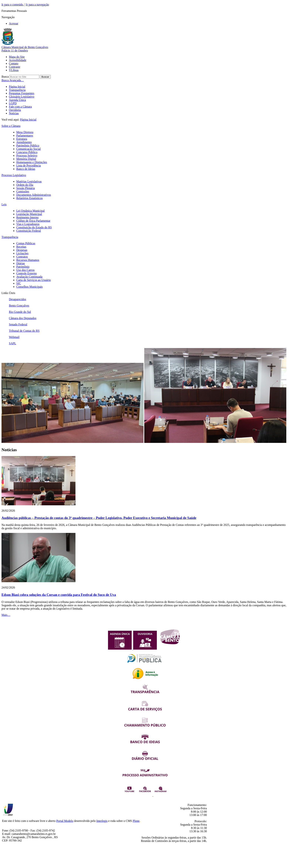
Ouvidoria (15, 110)
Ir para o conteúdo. (13, 5)
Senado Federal (18, 324)
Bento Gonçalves (19, 306)
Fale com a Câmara (20, 107)
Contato (14, 63)
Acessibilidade (18, 60)
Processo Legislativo (14, 175)
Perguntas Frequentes (22, 93)
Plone (136, 821)
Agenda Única (17, 100)
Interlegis (102, 821)
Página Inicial (17, 87)
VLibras (14, 70)
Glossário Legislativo (22, 97)
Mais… (6, 615)
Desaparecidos (17, 299)
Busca (5, 77)
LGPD (13, 103)
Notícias (14, 113)
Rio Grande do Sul (20, 312)
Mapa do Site (17, 57)
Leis (4, 204)
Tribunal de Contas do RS (24, 331)
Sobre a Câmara (11, 126)
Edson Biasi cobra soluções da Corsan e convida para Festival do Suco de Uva (59, 595)
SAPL (12, 343)
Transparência (17, 90)
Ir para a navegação (37, 5)
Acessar (14, 23)
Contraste (15, 67)
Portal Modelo (65, 821)
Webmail (14, 337)
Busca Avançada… (13, 80)
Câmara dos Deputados (23, 318)
